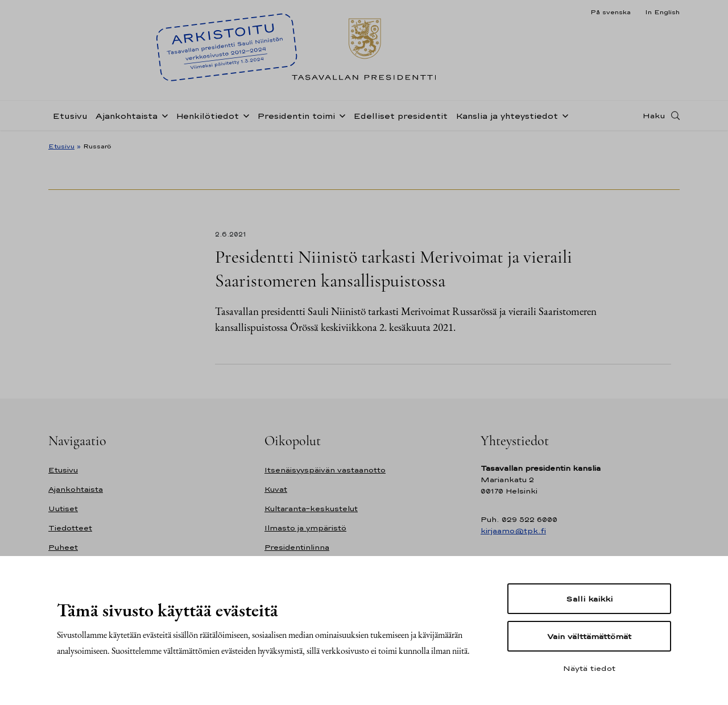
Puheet (63, 547)
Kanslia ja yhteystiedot (507, 116)
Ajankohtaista (127, 116)
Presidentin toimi (296, 116)
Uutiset (63, 509)
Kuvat (276, 489)
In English (662, 12)
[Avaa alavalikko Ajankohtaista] (163, 115)
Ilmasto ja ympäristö (305, 528)
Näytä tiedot (589, 668)
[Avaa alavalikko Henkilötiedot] (244, 115)
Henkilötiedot (207, 116)
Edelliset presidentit (400, 116)
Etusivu (70, 116)
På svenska (611, 12)
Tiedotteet (70, 528)
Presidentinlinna (297, 547)
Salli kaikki (589, 599)
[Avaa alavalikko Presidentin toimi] (340, 115)
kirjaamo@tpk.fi (513, 531)
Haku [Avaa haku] (654, 115)
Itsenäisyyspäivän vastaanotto (325, 470)
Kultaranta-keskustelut (311, 509)
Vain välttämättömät (589, 636)
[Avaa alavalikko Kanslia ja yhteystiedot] (563, 115)
